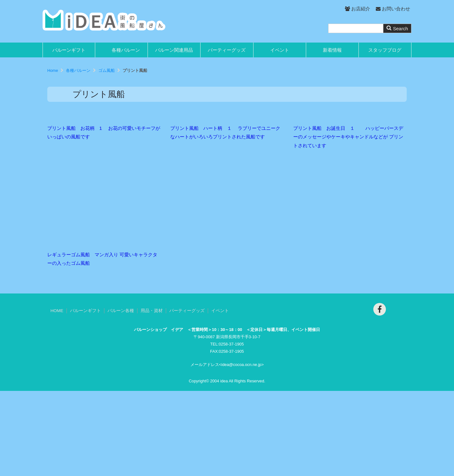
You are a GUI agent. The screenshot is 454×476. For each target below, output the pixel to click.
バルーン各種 (121, 396)
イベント (280, 50)
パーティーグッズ (227, 50)
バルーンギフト (69, 50)
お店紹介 (357, 9)
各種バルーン (126, 50)
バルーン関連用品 (174, 50)
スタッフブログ (385, 50)
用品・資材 (152, 396)
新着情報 (332, 50)
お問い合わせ (393, 9)
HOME (57, 396)
